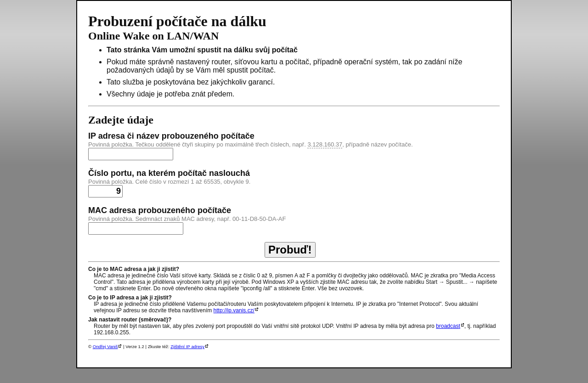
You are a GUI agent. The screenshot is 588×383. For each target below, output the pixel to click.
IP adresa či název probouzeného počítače (171, 136)
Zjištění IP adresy (187, 346)
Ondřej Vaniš (105, 346)
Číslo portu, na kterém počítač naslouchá (169, 173)
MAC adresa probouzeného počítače (160, 210)
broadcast (448, 326)
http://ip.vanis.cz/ (234, 310)
